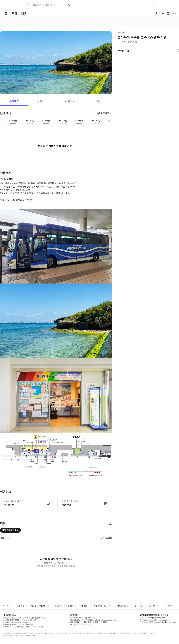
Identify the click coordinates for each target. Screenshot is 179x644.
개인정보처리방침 (38, 606)
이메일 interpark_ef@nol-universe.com (154, 620)
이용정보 (70, 101)
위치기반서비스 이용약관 (63, 606)
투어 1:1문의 (75, 624)
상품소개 (42, 101)
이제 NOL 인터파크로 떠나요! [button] (43, 5)
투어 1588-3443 (76, 618)
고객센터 (152, 606)
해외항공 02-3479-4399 (79, 622)
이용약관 (21, 606)
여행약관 (83, 606)
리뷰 (98, 101)
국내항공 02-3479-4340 (98, 622)
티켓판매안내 (123, 606)
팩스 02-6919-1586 (77, 620)
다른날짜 (105, 113)
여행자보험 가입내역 (102, 606)
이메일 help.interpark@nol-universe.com (101, 620)
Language (169, 606)
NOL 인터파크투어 (10, 530)
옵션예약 (14, 101)
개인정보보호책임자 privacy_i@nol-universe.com (158, 622)
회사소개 (6, 606)
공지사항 (138, 606)
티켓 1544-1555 (89, 618)
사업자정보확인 (32, 620)
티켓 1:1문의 (86, 624)
